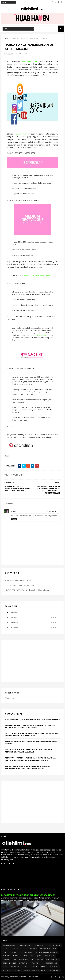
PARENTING (23, 963)
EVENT (5, 952)
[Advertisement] (33, 661)
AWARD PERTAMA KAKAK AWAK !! (38, 275)
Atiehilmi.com (34, 977)
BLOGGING (16, 949)
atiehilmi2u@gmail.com (42, 335)
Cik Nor (14, 512)
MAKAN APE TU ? (37, 960)
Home (6, 39)
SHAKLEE (35, 967)
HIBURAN (14, 952)
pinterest (31, 628)
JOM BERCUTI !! (29, 956)
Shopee (44, 967)
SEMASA (26, 967)
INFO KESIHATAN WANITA (12, 956)
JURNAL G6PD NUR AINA (46, 956)
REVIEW (5, 967)
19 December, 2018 (53, 512)
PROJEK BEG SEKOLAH (50, 963)
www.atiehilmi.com (30, 61)
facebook (31, 613)
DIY (55, 949)
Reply (14, 519)
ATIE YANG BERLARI (54, 945)
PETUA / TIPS (35, 963)
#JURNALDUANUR (9, 945)
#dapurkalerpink (25, 945)
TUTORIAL (17, 970)
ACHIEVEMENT (39, 945)
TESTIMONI (7, 970)
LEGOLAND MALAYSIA (21, 960)
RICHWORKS (15, 967)
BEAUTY (6, 949)
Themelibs (24, 977)
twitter (31, 618)
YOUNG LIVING (54, 970)
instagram (31, 623)
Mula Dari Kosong (52, 960)
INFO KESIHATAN (26, 952)
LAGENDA (6, 960)
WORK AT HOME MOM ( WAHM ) (35, 970)
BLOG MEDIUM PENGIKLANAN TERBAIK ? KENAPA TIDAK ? (28, 895)
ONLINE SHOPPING (9, 963)
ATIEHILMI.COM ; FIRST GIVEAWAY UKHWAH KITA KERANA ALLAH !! (32, 719)
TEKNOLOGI (54, 967)
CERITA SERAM (45, 949)
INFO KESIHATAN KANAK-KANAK (46, 952)
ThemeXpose (14, 977)
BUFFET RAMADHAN (30, 949)
